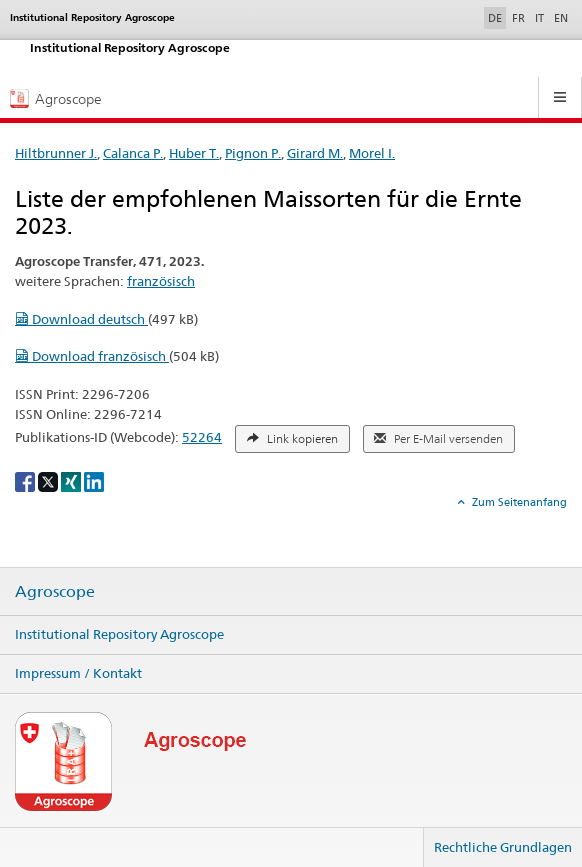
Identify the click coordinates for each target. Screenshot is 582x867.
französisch (161, 281)
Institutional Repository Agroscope (119, 634)
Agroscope (55, 592)
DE (497, 17)
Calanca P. (133, 153)
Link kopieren (292, 439)
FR (518, 18)
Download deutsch (81, 319)
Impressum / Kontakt (78, 673)
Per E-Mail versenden (438, 439)
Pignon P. (253, 153)
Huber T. (194, 153)
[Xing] (72, 480)
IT (539, 18)
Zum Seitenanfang (518, 502)
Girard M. (315, 153)
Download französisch (92, 356)
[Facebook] (26, 480)
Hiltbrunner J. (56, 153)
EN (561, 18)
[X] (49, 480)
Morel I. (372, 153)
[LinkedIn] (94, 480)
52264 (202, 437)
